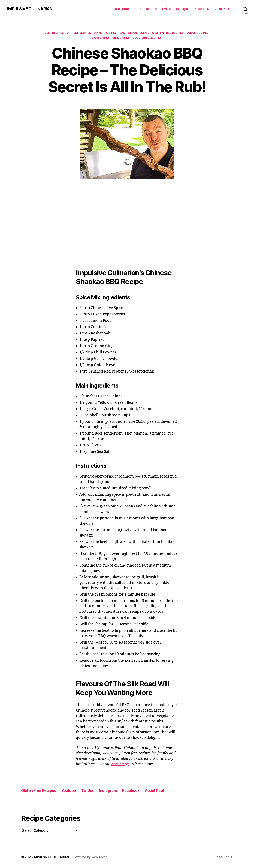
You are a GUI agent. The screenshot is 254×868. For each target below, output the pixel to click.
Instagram (183, 9)
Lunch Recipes (201, 33)
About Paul (221, 9)
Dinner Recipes (105, 33)
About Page (121, 765)
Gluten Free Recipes (127, 9)
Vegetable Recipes (148, 39)
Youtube (151, 9)
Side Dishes (122, 39)
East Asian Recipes (135, 33)
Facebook (202, 9)
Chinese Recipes (78, 33)
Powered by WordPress (91, 858)
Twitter (167, 9)
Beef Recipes (52, 33)
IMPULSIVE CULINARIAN (31, 9)
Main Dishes (100, 39)
